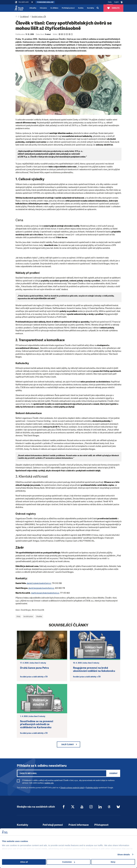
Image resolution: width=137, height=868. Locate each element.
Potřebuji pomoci (68, 8)
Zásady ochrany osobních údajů (72, 788)
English (117, 2)
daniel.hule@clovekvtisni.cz (39, 583)
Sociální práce (28, 616)
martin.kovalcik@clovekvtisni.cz (45, 593)
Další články (68, 745)
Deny (113, 862)
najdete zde (49, 783)
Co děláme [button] (54, 8)
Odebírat (113, 773)
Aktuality (33, 8)
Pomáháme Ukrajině (45, 2)
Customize (69, 862)
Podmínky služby (92, 788)
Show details (124, 855)
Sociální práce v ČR (39, 17)
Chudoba (39, 616)
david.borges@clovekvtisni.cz (41, 588)
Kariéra (81, 8)
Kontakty (91, 8)
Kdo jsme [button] (43, 8)
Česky (110, 2)
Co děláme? (24, 17)
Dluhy (18, 616)
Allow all (24, 862)
